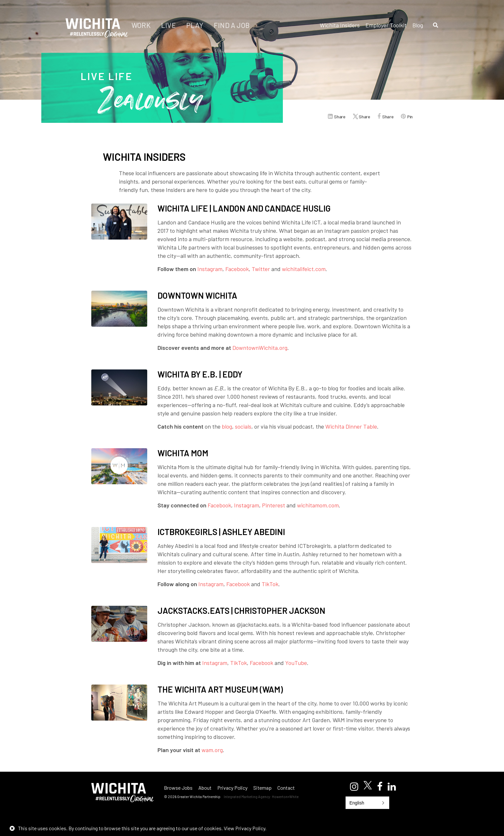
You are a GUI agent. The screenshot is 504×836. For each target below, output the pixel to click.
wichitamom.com (318, 505)
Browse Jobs (178, 788)
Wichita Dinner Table (351, 426)
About (205, 788)
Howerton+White (285, 797)
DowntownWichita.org (260, 348)
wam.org (212, 750)
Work (142, 25)
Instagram (210, 269)
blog (227, 426)
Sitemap (262, 788)
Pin (410, 117)
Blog (418, 25)
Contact (286, 788)
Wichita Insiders (340, 25)
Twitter (261, 269)
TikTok (270, 584)
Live (169, 25)
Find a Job (232, 25)
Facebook (237, 269)
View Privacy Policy (244, 828)
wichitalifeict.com (304, 269)
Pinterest (274, 505)
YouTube (296, 663)
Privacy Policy (232, 788)
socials (243, 426)
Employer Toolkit (386, 25)
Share (340, 117)
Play (195, 25)
